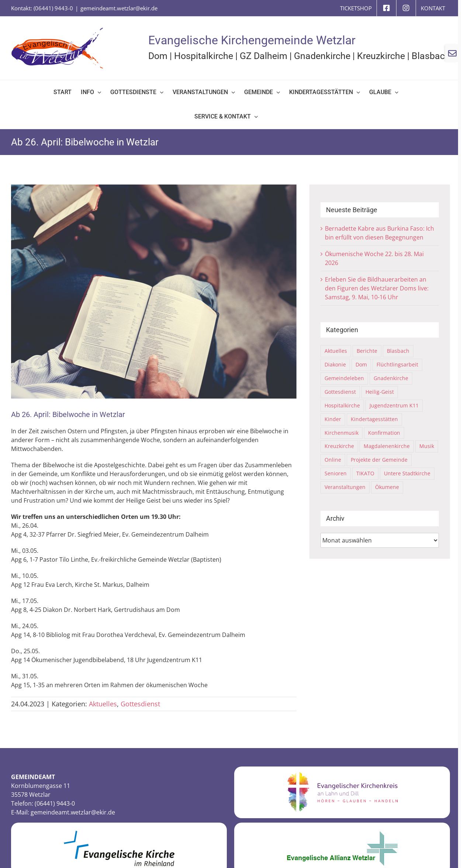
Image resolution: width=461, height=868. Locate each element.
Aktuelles (103, 704)
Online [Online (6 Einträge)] (333, 460)
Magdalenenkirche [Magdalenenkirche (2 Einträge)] (387, 446)
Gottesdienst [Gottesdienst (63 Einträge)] (340, 392)
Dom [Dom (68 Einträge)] (361, 364)
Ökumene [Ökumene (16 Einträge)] (387, 487)
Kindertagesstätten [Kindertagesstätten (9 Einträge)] (374, 419)
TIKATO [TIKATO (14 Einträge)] (365, 473)
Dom (158, 56)
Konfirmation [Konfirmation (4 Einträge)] (384, 433)
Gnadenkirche (322, 56)
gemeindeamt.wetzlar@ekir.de (119, 8)
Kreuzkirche (381, 56)
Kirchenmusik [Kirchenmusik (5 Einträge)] (342, 433)
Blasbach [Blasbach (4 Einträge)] (398, 351)
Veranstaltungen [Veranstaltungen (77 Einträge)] (345, 487)
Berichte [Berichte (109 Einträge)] (367, 351)
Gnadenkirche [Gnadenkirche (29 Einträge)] (391, 378)
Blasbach (431, 56)
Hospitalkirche (204, 56)
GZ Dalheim (264, 56)
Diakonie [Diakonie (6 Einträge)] (335, 364)
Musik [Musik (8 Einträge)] (427, 446)
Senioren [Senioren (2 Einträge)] (336, 473)
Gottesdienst (140, 704)
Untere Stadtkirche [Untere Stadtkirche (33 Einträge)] (407, 473)
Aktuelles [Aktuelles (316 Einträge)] (336, 351)
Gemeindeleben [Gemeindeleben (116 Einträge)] (344, 378)
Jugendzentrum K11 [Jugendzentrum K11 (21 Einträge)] (394, 405)
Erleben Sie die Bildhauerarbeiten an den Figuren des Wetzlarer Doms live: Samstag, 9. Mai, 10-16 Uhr (377, 288)
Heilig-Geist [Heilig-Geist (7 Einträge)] (380, 392)
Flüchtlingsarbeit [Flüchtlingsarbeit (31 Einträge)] (397, 364)
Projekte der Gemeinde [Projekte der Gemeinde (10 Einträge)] (379, 460)
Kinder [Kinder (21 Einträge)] (333, 419)
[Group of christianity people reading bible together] (154, 292)
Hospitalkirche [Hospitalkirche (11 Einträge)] (342, 405)
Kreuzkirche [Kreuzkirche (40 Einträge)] (339, 446)
